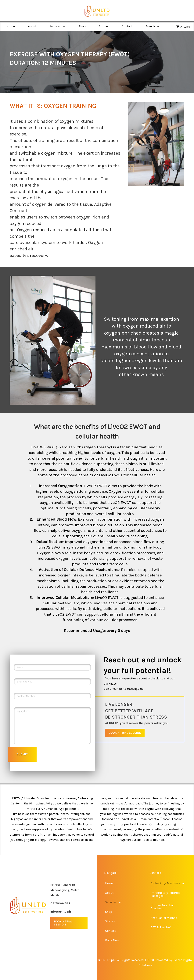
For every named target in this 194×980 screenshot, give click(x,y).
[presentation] (68, 761)
